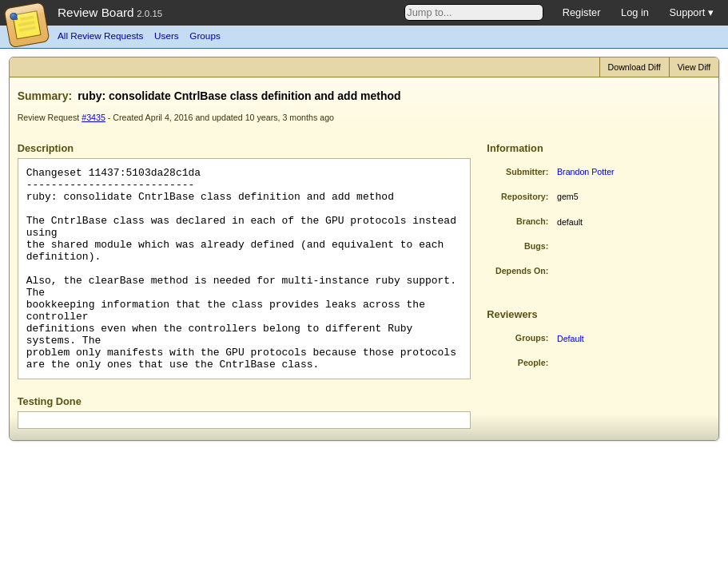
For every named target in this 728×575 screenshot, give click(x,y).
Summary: (45, 96)
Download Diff (635, 67)
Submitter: (527, 172)
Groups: (532, 338)
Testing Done (50, 401)
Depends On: (522, 271)
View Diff (694, 67)
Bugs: (536, 246)
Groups (205, 36)
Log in (635, 12)
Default (571, 339)
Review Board (96, 12)
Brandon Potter (586, 172)
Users (167, 36)
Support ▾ (691, 12)
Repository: (525, 196)
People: (533, 363)
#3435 (93, 117)
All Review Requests (100, 36)
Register (582, 12)
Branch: (532, 221)
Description (46, 148)
